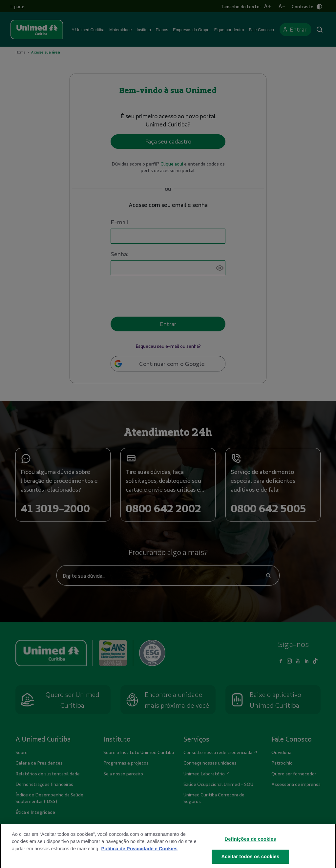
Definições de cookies (251, 844)
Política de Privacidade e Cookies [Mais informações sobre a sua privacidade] (139, 853)
